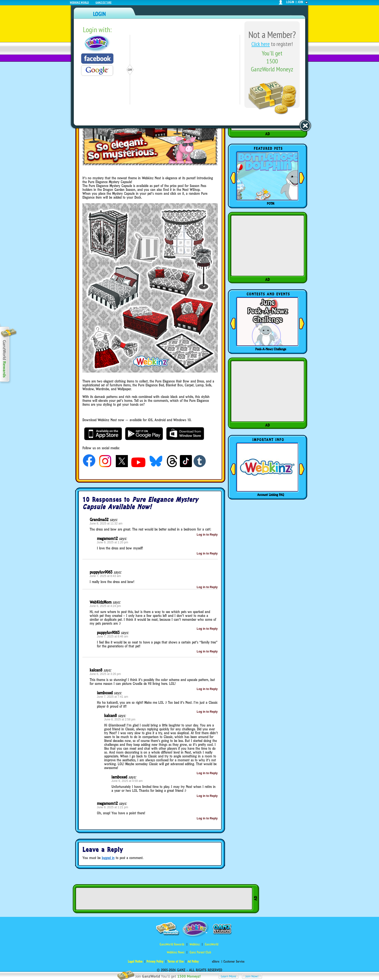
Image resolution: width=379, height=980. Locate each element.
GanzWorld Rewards (172, 944)
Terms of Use (175, 961)
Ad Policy (193, 961)
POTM (271, 203)
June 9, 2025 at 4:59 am (127, 781)
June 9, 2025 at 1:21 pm (113, 807)
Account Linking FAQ (271, 495)
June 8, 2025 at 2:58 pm (120, 719)
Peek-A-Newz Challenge (271, 349)
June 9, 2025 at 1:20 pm (113, 542)
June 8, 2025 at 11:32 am (106, 524)
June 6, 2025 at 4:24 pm (105, 606)
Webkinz (195, 944)
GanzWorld (211, 944)
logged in (108, 858)
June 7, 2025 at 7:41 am (113, 697)
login (290, 2)
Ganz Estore (103, 2)
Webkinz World (79, 2)
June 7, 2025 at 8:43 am (105, 576)
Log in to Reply (207, 535)
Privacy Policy (155, 961)
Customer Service (234, 961)
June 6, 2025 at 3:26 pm (105, 674)
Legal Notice (135, 961)
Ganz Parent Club (200, 952)
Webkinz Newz (176, 952)
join (300, 2)
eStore (216, 961)
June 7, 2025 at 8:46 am (113, 636)
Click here (261, 44)
